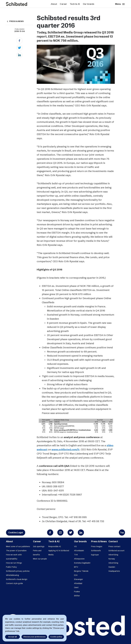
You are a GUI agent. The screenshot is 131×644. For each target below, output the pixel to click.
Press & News (99, 541)
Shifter (77, 596)
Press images (97, 546)
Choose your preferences (34, 637)
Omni (76, 587)
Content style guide (14, 583)
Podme (77, 592)
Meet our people (40, 559)
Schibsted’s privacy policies (18, 571)
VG (75, 546)
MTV (76, 567)
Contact (113, 541)
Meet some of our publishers (18, 546)
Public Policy (11, 567)
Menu (120, 4)
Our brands (89, 4)
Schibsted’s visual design (17, 579)
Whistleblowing (12, 575)
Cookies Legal (16, 533)
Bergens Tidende (81, 571)
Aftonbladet (79, 551)
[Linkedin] (19, 55)
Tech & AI (75, 4)
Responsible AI (55, 546)
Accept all (13, 637)
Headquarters (114, 571)
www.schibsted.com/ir (66, 449)
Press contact (114, 546)
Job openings (39, 546)
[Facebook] (19, 41)
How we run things (14, 563)
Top (122, 533)
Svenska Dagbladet (82, 563)
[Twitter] (19, 48)
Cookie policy (56, 637)
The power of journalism (16, 551)
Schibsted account (116, 551)
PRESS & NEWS (15, 21)
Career (63, 4)
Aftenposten (79, 559)
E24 (76, 575)
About (54, 4)
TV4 (76, 555)
